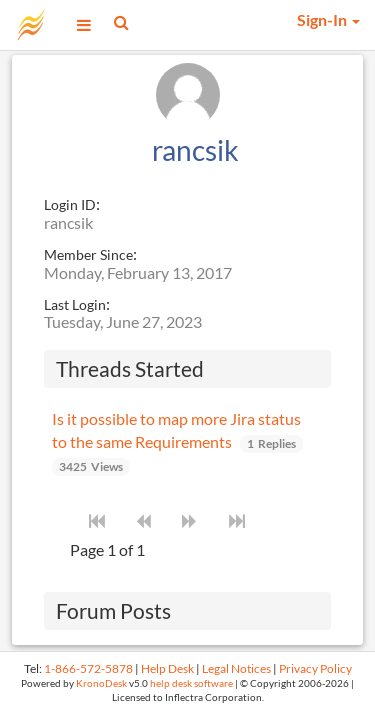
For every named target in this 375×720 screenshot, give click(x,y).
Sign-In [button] (328, 19)
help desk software (191, 683)
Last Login (75, 304)
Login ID (70, 204)
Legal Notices (236, 668)
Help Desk (167, 668)
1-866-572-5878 (88, 668)
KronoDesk (101, 683)
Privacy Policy (315, 668)
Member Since (88, 254)
